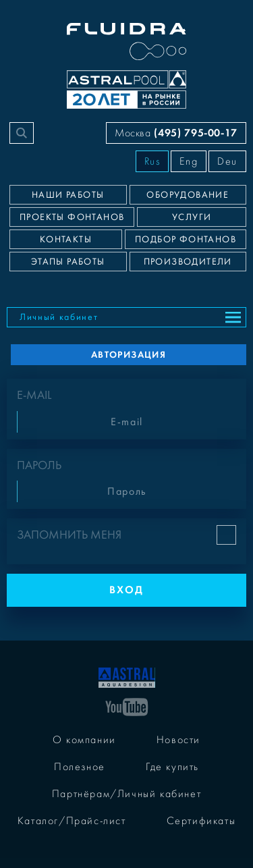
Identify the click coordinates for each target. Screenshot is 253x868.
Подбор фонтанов (186, 240)
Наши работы (68, 195)
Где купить (172, 767)
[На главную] (127, 676)
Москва (176, 133)
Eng (189, 161)
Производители (188, 262)
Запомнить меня (69, 535)
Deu (227, 161)
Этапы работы (68, 262)
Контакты (66, 240)
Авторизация (129, 355)
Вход (126, 590)
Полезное (80, 767)
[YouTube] (127, 706)
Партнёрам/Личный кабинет (126, 794)
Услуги (192, 217)
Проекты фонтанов (72, 217)
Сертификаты (201, 821)
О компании (84, 740)
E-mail (34, 395)
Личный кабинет (59, 317)
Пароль (39, 465)
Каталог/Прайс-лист (72, 821)
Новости (178, 740)
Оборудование (188, 195)
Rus (152, 161)
